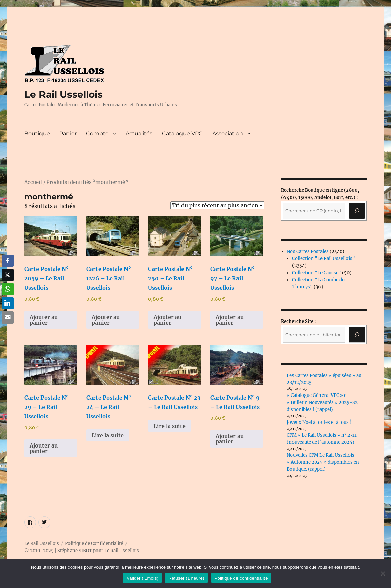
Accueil (33, 182)
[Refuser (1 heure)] (383, 573)
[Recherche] (357, 211)
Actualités (139, 134)
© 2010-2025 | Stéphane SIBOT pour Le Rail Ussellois (82, 551)
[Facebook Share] (8, 261)
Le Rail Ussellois (63, 94)
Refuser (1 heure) (186, 578)
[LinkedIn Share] (8, 303)
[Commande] (217, 205)
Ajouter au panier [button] (44, 320)
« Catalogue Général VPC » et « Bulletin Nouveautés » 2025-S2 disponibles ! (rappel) (322, 402)
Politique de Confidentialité (94, 544)
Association (228, 134)
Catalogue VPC (182, 134)
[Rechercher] (357, 335)
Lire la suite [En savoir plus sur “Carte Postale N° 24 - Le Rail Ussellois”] (108, 435)
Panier (68, 134)
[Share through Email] (8, 317)
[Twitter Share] (8, 275)
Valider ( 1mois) (142, 578)
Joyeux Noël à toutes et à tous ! (319, 422)
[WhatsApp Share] (8, 289)
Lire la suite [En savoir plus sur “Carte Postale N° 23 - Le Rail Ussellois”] (170, 426)
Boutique (37, 134)
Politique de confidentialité (241, 578)
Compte (97, 134)
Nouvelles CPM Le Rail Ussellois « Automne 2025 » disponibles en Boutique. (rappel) (323, 462)
